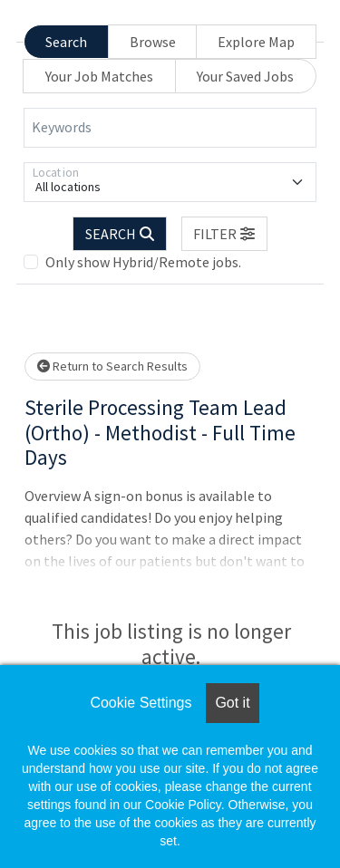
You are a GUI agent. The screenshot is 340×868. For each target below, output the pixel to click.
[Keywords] (170, 128)
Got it (232, 703)
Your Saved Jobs (245, 76)
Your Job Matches (99, 76)
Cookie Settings (141, 703)
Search (66, 42)
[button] (225, 234)
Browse (153, 42)
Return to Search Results (112, 366)
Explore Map (256, 42)
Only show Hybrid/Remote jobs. (143, 262)
